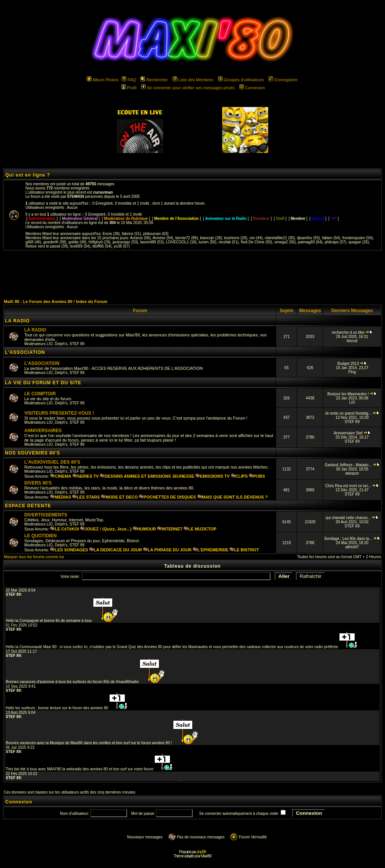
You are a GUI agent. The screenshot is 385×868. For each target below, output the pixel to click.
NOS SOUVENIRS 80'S (33, 453)
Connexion (252, 88)
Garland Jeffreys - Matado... (352, 465)
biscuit (352, 341)
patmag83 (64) (310, 242)
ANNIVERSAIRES (43, 431)
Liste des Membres (193, 80)
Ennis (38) (111, 234)
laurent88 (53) (152, 242)
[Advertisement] (193, 275)
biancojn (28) (211, 238)
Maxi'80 (206, 856)
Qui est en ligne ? (28, 175)
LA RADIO (17, 321)
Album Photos (103, 80)
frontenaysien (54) (358, 238)
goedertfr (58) (55, 242)
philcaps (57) (335, 242)
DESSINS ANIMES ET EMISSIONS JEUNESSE (147, 476)
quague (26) (359, 242)
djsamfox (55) (309, 238)
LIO (50, 344)
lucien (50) (208, 242)
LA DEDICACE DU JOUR (115, 550)
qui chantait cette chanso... (352, 518)
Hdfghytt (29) (99, 242)
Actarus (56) (140, 238)
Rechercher (154, 80)
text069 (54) (80, 246)
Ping (352, 372)
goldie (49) (77, 242)
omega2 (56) (285, 242)
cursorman (103, 192)
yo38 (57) (122, 246)
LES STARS (86, 497)
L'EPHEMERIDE (211, 550)
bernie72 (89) (186, 238)
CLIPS (239, 476)
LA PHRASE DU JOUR (167, 550)
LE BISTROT (244, 550)
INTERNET (170, 529)
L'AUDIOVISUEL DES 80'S (52, 462)
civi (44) (256, 238)
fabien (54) (331, 238)
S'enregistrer (283, 80)
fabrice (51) (131, 234)
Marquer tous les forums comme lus (34, 557)
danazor (352, 473)
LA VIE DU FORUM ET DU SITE (43, 383)
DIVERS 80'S (38, 483)
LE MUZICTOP (200, 529)
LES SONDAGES (69, 550)
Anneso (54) (163, 238)
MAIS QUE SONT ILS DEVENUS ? (233, 497)
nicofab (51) (229, 242)
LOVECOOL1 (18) (181, 242)
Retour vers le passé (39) (47, 246)
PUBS (257, 476)
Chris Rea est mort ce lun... (352, 486)
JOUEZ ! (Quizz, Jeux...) (106, 529)
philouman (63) (156, 234)
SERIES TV (86, 476)
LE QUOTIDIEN (40, 536)
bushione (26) (236, 238)
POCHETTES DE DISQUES (167, 497)
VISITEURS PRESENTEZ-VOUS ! (59, 413)
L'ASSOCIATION (25, 352)
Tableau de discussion (192, 566)
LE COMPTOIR (40, 394)
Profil (129, 88)
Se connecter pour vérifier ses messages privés (188, 88)
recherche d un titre (352, 332)
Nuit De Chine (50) (257, 242)
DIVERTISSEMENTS (46, 515)
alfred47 (352, 547)
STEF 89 (77, 344)
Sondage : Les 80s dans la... (352, 539)
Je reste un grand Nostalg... (352, 413)
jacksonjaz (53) (125, 242)
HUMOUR (145, 529)
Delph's (61, 344)
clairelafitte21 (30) (280, 238)
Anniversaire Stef (352, 433)
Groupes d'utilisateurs (241, 80)
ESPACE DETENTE (28, 506)
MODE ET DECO (119, 497)
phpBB (201, 852)
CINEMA (60, 476)
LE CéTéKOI (64, 529)
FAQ (129, 80)
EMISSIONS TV (212, 476)
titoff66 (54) (102, 246)
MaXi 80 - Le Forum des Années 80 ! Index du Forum (56, 301)
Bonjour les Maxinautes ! (352, 394)
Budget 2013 (352, 364)
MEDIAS (60, 497)
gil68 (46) (33, 242)
